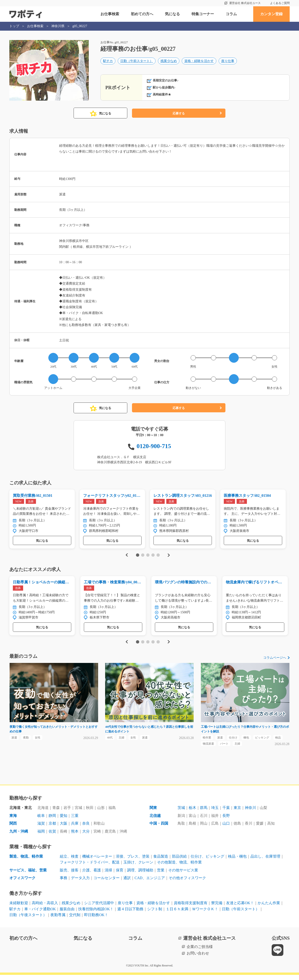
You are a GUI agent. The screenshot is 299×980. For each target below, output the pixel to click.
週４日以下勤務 (130, 914)
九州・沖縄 (19, 836)
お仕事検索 (110, 14)
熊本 (75, 836)
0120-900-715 (154, 446)
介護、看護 (92, 875)
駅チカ (108, 62)
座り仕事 (228, 62)
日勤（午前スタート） (137, 62)
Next (169, 556)
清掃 (108, 875)
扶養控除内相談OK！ (96, 914)
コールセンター (107, 883)
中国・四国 (159, 828)
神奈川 (250, 813)
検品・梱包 (237, 861)
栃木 (192, 813)
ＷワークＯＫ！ (205, 914)
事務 (64, 883)
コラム (231, 14)
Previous (126, 556)
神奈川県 (58, 26)
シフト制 (155, 914)
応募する (179, 113)
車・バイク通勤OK (40, 914)
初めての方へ (142, 14)
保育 (120, 875)
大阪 (64, 828)
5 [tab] (158, 556)
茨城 (181, 813)
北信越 (155, 821)
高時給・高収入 (45, 908)
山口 (226, 828)
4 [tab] (153, 556)
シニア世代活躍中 (99, 908)
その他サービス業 (183, 875)
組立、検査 (69, 861)
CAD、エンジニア (150, 883)
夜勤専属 (58, 920)
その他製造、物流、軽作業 (179, 867)
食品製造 (161, 861)
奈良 (86, 828)
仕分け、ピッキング (207, 861)
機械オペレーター (97, 861)
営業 (161, 875)
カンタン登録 (271, 14)
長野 (226, 821)
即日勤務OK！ (96, 920)
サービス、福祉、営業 (28, 875)
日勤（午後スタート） (28, 920)
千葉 (226, 813)
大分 (86, 836)
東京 (237, 813)
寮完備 (217, 908)
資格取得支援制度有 (191, 908)
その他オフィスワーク (187, 883)
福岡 (41, 836)
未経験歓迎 (19, 908)
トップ (14, 26)
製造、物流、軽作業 (26, 861)
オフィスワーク (22, 883)
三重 (75, 821)
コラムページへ (275, 660)
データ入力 (80, 883)
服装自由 (67, 914)
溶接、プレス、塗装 (133, 861)
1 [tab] (137, 556)
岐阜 (41, 821)
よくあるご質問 (280, 3)
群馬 (204, 813)
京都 (52, 828)
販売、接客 (69, 875)
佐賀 (52, 836)
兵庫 (75, 828)
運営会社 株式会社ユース (245, 3)
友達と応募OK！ (240, 908)
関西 (13, 828)
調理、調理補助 (140, 875)
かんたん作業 (269, 908)
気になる (172, 14)
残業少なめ (169, 62)
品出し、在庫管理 (265, 861)
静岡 (52, 821)
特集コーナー (203, 14)
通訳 (127, 883)
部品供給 (179, 861)
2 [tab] (143, 556)
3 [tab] (148, 556)
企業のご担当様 (200, 952)
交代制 (75, 920)
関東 (153, 813)
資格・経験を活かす (199, 62)
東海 (13, 821)
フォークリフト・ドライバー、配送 (90, 867)
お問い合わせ (198, 958)
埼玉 (215, 813)
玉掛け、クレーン (138, 867)
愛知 (64, 821)
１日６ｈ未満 (177, 914)
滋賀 (41, 828)
